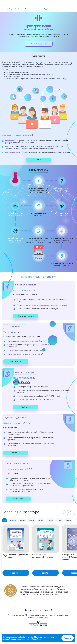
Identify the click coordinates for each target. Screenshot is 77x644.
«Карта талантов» (15, 350)
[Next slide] (73, 513)
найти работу (37, 354)
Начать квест (16, 361)
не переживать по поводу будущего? (33, 341)
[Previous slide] (66, 513)
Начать (39, 160)
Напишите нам (42, 617)
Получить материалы (26, 316)
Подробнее (36, 639)
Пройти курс (26, 407)
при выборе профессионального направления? (29, 346)
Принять (68, 638)
